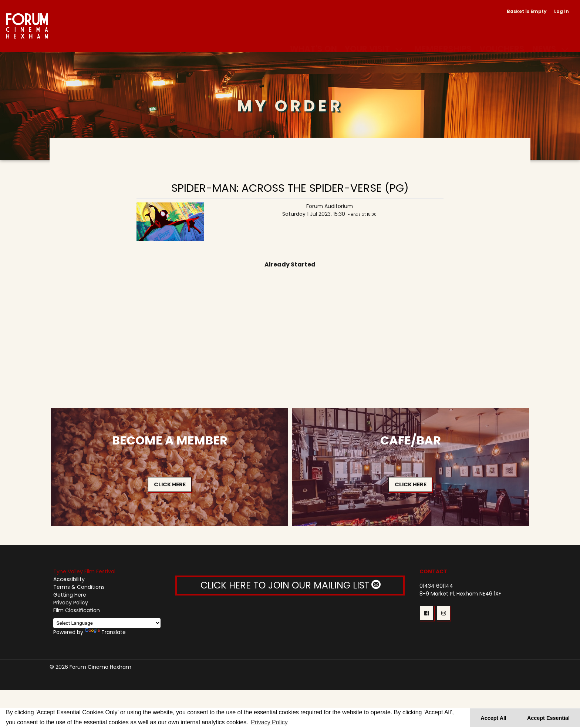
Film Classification (77, 610)
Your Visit (367, 40)
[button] (426, 613)
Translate (105, 632)
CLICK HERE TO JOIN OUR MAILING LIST (290, 585)
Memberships (443, 40)
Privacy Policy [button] (269, 722)
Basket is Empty (527, 11)
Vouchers (502, 40)
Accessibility (69, 579)
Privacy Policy (71, 603)
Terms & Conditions (79, 587)
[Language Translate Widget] (107, 623)
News (544, 40)
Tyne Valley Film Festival (84, 571)
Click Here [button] (170, 484)
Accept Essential (548, 718)
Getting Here (70, 595)
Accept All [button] (493, 718)
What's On (313, 40)
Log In (562, 11)
